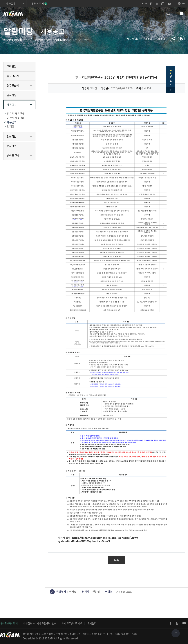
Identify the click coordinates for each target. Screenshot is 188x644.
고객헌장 (12, 66)
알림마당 (137, 39)
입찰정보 (12, 137)
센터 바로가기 (10, 3)
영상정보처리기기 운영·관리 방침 (40, 623)
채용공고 (150, 39)
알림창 (39, 3)
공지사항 (12, 95)
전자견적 (12, 146)
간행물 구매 (13, 156)
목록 (116, 560)
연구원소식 (13, 85)
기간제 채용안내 (16, 118)
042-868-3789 (124, 592)
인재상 (11, 126)
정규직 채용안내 (16, 114)
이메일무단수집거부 (72, 623)
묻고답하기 (13, 76)
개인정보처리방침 (9, 623)
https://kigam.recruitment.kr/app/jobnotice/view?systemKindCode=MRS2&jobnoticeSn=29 (98, 539)
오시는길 (92, 623)
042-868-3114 (101, 634)
